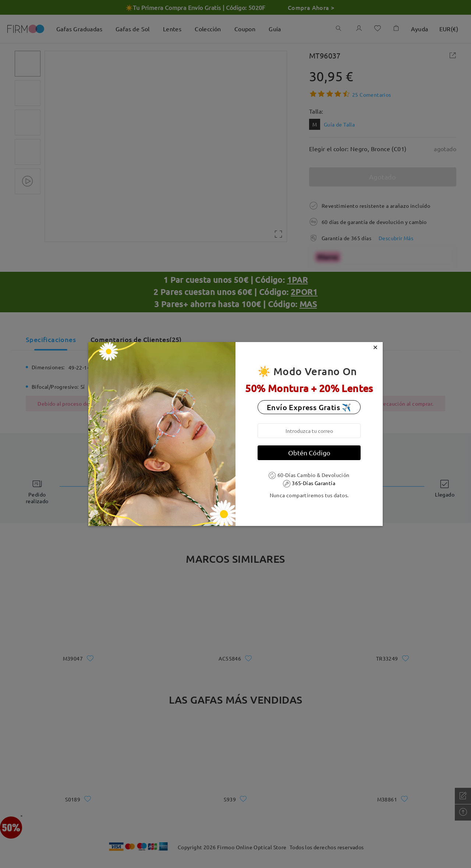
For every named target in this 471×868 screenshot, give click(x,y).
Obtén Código (309, 453)
